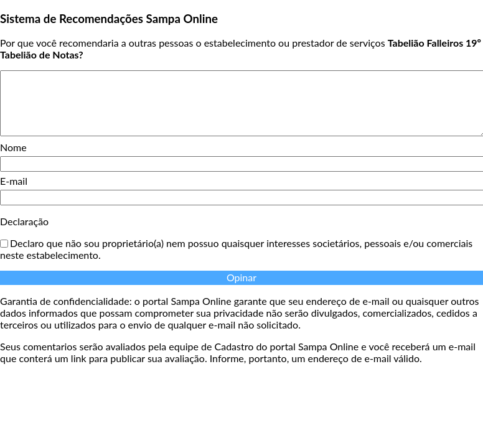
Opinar (241, 277)
